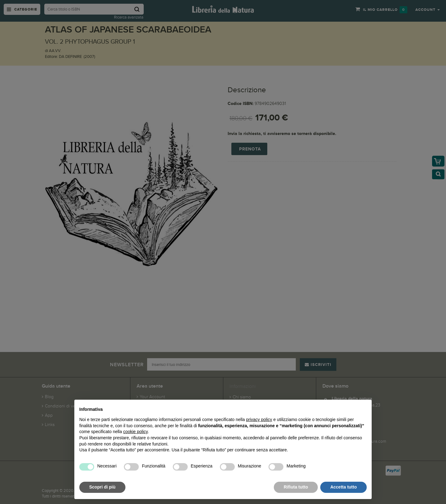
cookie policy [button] (136, 432)
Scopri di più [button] (102, 487)
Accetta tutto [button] (343, 487)
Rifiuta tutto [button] (296, 487)
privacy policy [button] (259, 419)
